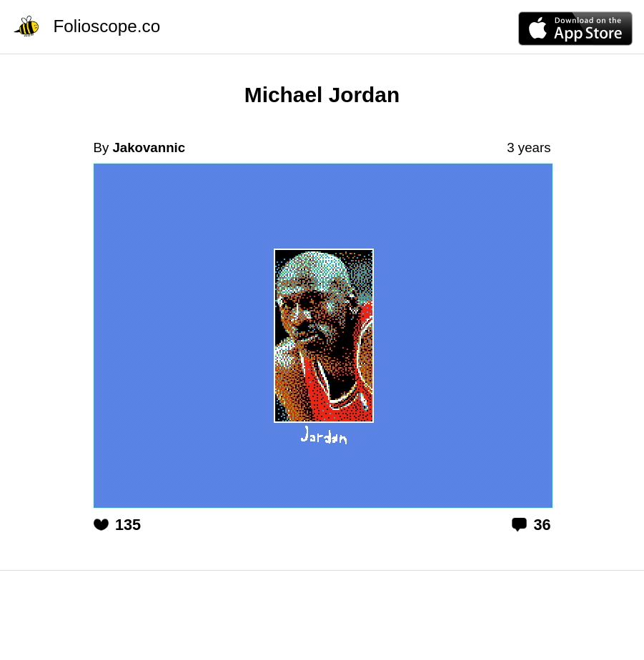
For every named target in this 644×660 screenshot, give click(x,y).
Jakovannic (149, 147)
